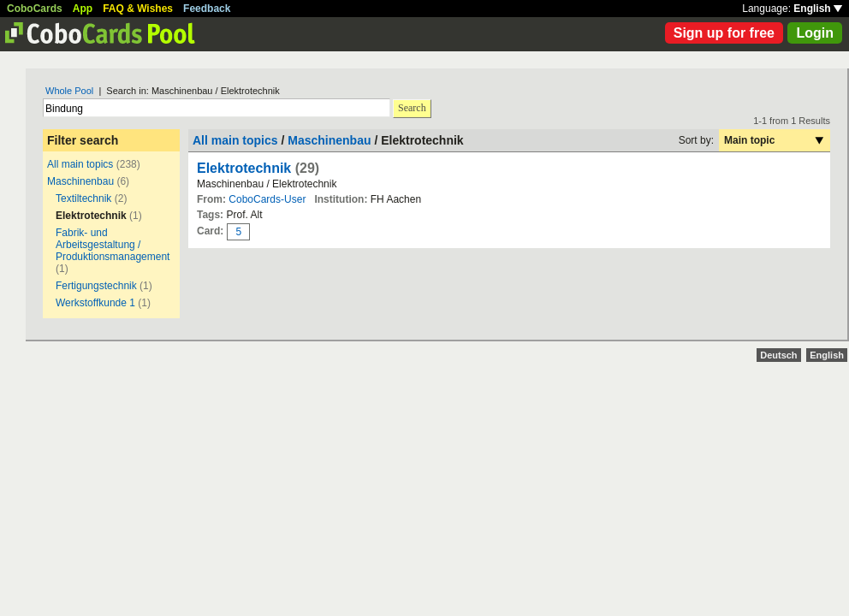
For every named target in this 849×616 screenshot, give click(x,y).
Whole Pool (69, 91)
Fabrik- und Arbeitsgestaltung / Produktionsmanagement (113, 245)
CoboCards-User (267, 199)
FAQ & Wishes (138, 9)
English (818, 9)
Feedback (207, 9)
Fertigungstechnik (96, 286)
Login (815, 33)
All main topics (80, 164)
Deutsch (778, 355)
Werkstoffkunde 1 (95, 303)
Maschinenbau (80, 181)
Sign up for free (724, 33)
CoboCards (35, 9)
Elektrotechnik (244, 168)
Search (412, 108)
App (83, 9)
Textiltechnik (83, 198)
